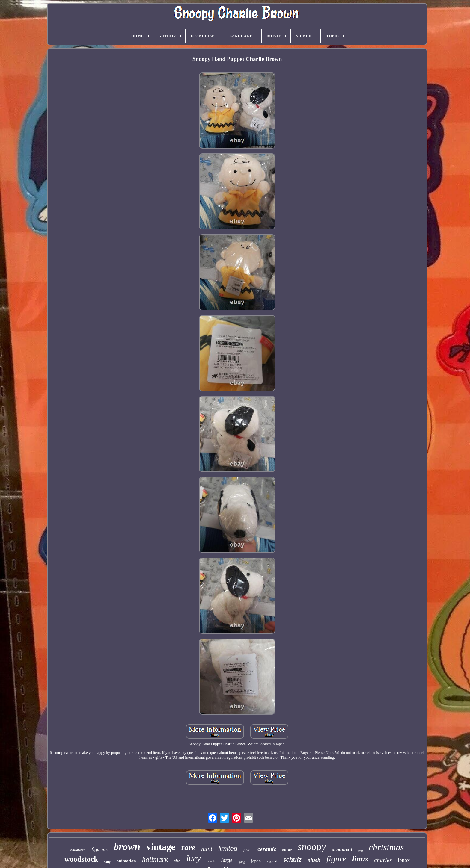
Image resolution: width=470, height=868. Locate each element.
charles (383, 860)
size (177, 861)
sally (107, 862)
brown (127, 847)
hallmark (155, 859)
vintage (161, 847)
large (227, 860)
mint (207, 849)
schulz (293, 859)
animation (126, 861)
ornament (342, 849)
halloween (78, 850)
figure (336, 859)
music (287, 850)
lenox (404, 860)
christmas (386, 847)
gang (242, 862)
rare (188, 848)
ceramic (267, 849)
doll (361, 851)
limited (228, 848)
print (247, 850)
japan (256, 861)
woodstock (81, 859)
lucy (193, 858)
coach (211, 861)
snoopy (312, 847)
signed (272, 861)
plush (314, 860)
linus (360, 859)
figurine (100, 849)
